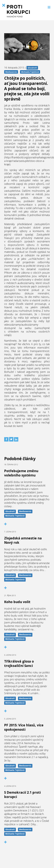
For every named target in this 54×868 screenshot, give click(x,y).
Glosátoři (32, 68)
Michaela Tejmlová (30, 72)
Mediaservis (11, 72)
